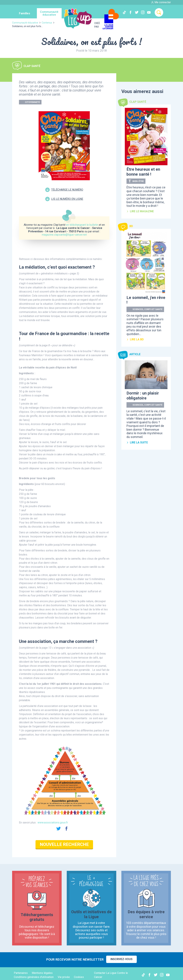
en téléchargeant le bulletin (82, 225)
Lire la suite (137, 442)
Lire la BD (135, 339)
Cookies (79, 977)
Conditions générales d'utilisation (34, 977)
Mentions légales (42, 973)
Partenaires (21, 973)
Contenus (47, 23)
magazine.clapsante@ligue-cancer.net (64, 235)
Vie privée (64, 977)
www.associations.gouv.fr (53, 823)
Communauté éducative (25, 23)
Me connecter (161, 2)
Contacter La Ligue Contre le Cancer (111, 975)
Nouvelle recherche (64, 844)
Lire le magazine (140, 211)
